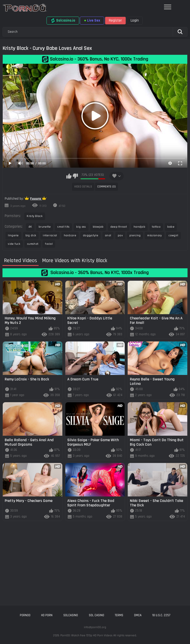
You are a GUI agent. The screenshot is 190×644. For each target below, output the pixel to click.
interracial (50, 235)
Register (115, 20)
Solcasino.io (63, 21)
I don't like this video (75, 176)
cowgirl (173, 235)
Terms (119, 615)
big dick (31, 235)
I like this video (69, 176)
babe (171, 227)
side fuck (14, 244)
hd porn (47, 615)
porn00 (25, 615)
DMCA (138, 615)
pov (120, 235)
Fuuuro (36, 199)
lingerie (13, 235)
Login (135, 20)
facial (49, 244)
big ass (81, 227)
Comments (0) (107, 187)
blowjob (98, 227)
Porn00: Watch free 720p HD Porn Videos (86, 635)
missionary (154, 235)
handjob (139, 227)
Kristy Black (35, 216)
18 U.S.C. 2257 (161, 615)
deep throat (119, 227)
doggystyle (91, 235)
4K (30, 227)
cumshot (33, 244)
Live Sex (92, 20)
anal (108, 235)
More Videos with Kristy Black (75, 261)
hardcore (70, 235)
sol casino (96, 615)
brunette (45, 227)
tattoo (156, 227)
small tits (63, 227)
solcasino (71, 615)
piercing (135, 235)
